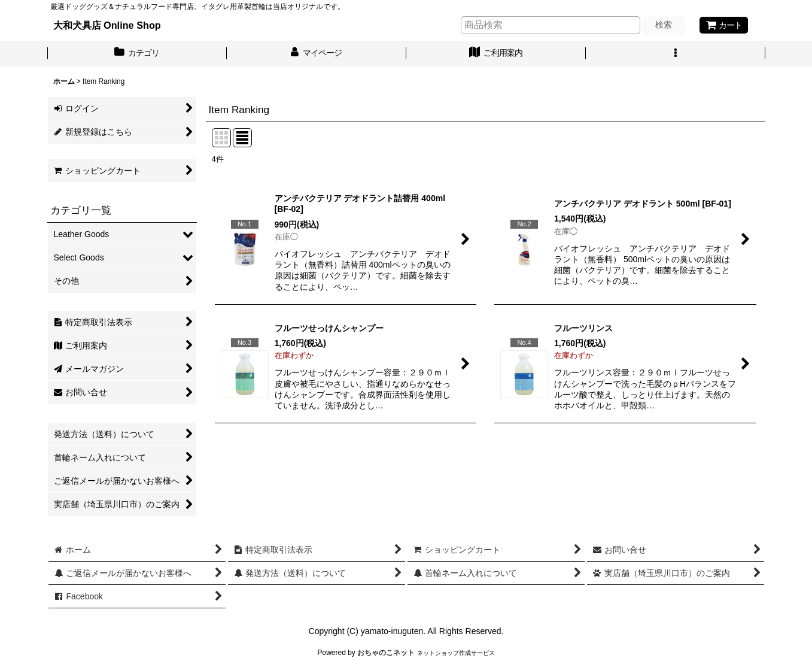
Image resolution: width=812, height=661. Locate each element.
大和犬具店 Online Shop (107, 25)
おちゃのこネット (386, 653)
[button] (676, 54)
